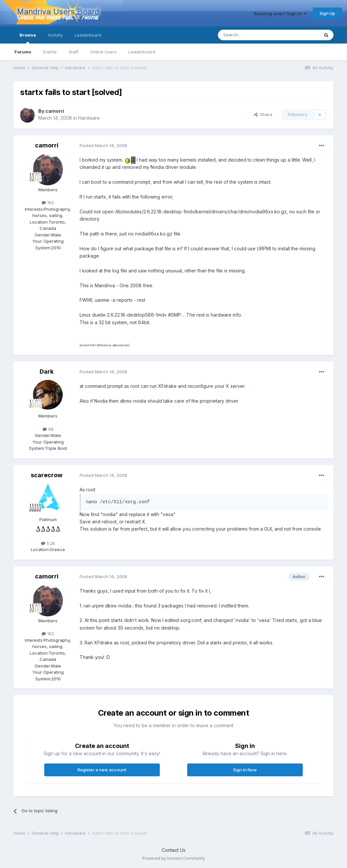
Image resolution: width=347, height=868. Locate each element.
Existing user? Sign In (280, 14)
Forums (23, 52)
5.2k (48, 543)
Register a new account (102, 770)
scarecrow (47, 475)
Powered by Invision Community (174, 858)
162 (48, 202)
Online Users (103, 52)
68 (48, 429)
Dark (47, 372)
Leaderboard (142, 52)
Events (50, 52)
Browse (28, 38)
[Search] (252, 35)
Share (263, 114)
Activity (55, 35)
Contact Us (174, 850)
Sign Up (327, 13)
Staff (73, 52)
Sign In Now (245, 770)
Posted (103, 145)
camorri (55, 111)
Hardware (89, 118)
